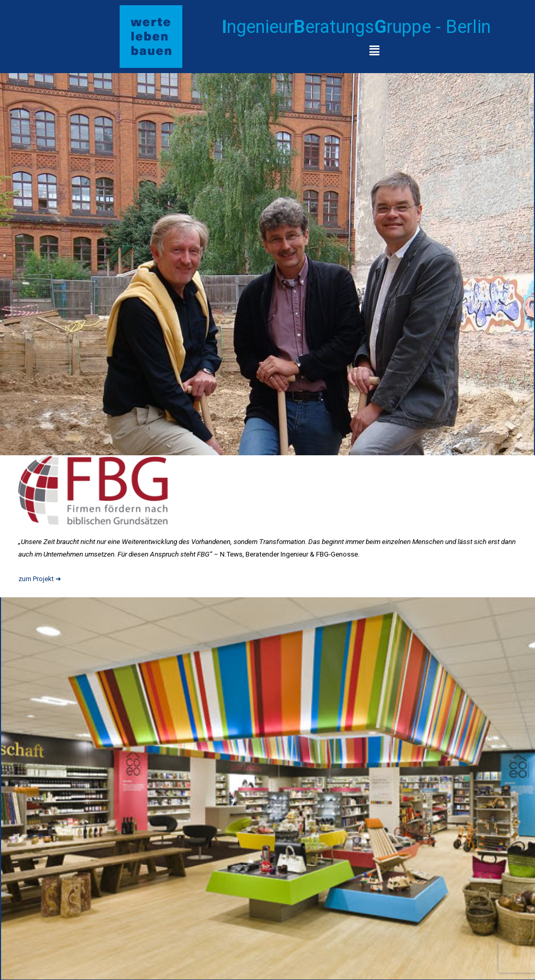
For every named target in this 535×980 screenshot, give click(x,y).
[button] (374, 51)
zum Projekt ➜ (41, 578)
